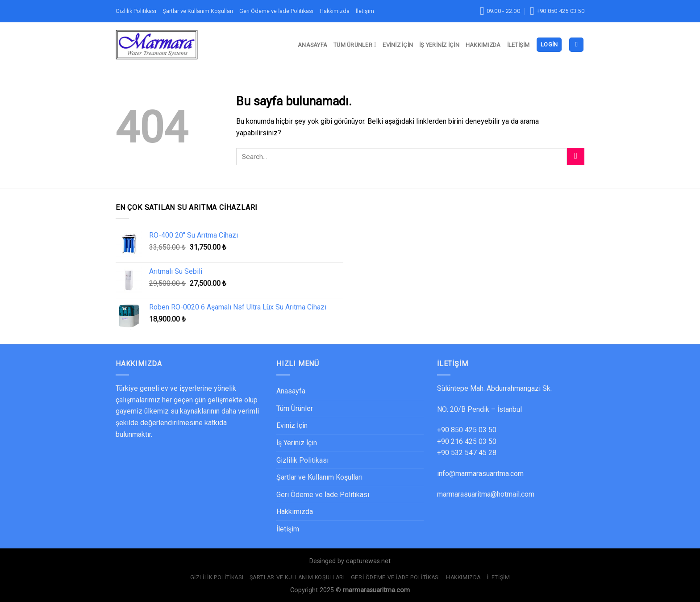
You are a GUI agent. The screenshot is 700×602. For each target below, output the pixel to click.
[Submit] (576, 157)
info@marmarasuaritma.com (480, 474)
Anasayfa (312, 45)
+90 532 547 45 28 (467, 453)
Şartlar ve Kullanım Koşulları (198, 11)
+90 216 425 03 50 (467, 441)
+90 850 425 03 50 (467, 430)
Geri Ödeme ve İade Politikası (276, 11)
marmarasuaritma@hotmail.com (486, 494)
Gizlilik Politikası (136, 11)
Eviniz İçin (398, 45)
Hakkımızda (335, 11)
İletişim (365, 11)
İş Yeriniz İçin (439, 45)
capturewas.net (368, 561)
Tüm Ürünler (355, 44)
